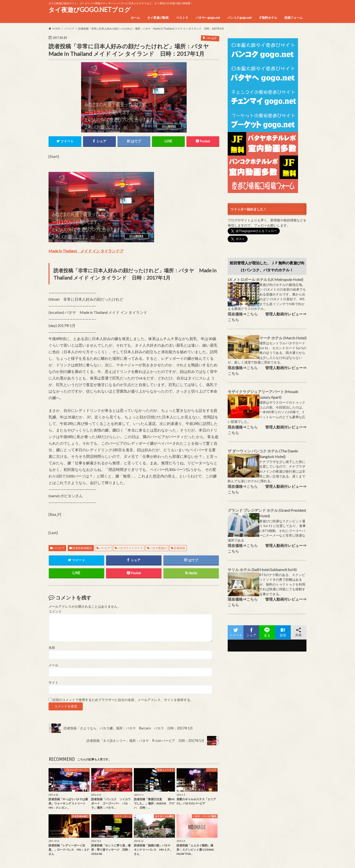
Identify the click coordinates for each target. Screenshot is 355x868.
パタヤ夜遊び (158, 548)
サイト (53, 682)
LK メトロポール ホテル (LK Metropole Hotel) (265, 279)
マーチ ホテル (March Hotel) (283, 338)
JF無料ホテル (268, 18)
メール (53, 665)
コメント (55, 611)
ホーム (135, 18)
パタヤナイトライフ (130, 548)
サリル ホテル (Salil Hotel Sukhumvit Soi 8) (262, 570)
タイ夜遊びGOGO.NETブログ (90, 10)
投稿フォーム (294, 18)
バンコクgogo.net (239, 18)
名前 (52, 648)
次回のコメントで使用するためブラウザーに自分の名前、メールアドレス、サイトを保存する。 (123, 700)
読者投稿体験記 (82, 548)
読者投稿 (179, 548)
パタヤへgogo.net (208, 18)
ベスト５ (182, 18)
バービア (59, 548)
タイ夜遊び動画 (158, 18)
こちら (252, 314)
